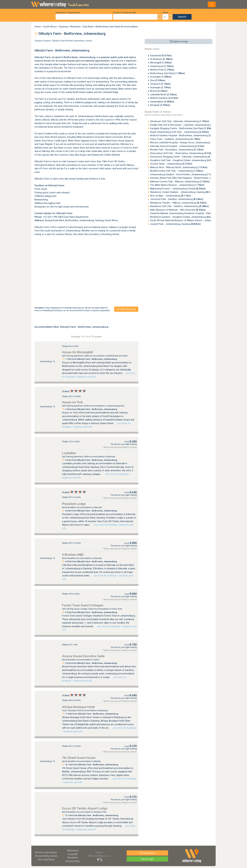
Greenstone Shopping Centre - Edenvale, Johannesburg (184, 157)
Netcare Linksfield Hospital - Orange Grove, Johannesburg (185, 143)
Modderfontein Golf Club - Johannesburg (177, 171)
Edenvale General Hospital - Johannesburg (177, 146)
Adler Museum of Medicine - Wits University (178, 210)
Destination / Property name (68, 13)
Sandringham (162, 102)
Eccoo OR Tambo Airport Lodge (85, 808)
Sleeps (165, 13)
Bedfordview (71, 57)
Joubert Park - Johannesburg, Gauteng (175, 224)
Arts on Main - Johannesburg (171, 196)
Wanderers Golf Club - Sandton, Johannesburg (180, 206)
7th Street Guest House (79, 758)
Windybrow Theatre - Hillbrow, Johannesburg (178, 203)
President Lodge (74, 504)
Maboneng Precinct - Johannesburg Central (178, 189)
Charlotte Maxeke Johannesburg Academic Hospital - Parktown (188, 213)
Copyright (73, 854)
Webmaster (73, 851)
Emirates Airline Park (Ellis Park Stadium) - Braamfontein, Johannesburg (192, 178)
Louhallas (69, 453)
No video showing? (126, 309)
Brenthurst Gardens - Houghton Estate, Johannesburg (183, 217)
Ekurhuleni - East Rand (82, 27)
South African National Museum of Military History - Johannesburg (190, 220)
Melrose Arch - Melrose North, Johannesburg (179, 167)
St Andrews (161, 59)
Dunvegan (160, 87)
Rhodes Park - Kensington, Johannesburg (177, 150)
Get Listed (46, 860)
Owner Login (147, 859)
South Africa (50, 27)
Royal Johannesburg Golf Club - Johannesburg (180, 132)
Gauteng (63, 27)
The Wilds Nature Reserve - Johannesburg (177, 185)
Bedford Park (162, 70)
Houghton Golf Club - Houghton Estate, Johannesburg (183, 160)
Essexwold (161, 56)
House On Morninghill (77, 352)
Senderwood (162, 66)
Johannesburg (86, 220)
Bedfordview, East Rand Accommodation (117, 27)
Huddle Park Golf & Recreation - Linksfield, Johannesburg (185, 125)
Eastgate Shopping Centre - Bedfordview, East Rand (182, 128)
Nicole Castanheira (76, 41)
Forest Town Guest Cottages (83, 605)
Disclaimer (73, 858)
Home (38, 27)
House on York (72, 402)
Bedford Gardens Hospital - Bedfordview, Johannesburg (184, 135)
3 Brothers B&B (73, 555)
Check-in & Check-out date (125, 13)
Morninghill (161, 63)
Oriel (158, 80)
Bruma (159, 91)
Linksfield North (163, 95)
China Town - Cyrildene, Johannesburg (175, 139)
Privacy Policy (73, 861)
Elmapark (160, 105)
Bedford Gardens (164, 98)
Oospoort (160, 84)
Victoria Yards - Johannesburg (171, 164)
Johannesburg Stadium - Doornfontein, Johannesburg (183, 174)
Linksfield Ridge (110, 92)
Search (182, 17)
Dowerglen (161, 77)
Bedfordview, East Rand (168, 73)
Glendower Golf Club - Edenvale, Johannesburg (180, 121)
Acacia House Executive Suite (83, 656)
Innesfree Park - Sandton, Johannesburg (177, 199)
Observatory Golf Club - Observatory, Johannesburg (182, 153)
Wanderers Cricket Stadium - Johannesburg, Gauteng (183, 192)
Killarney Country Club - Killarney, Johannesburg (180, 182)
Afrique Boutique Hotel (78, 707)
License (89, 41)
